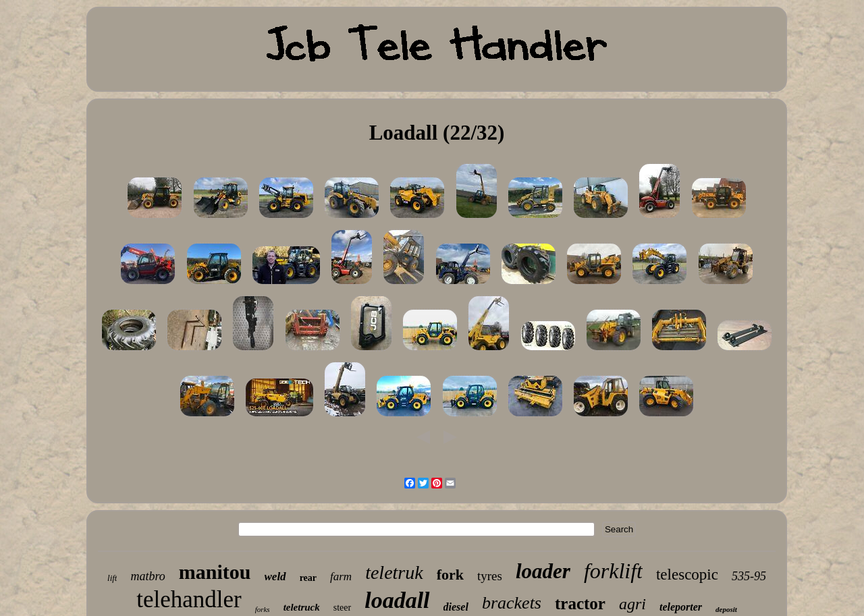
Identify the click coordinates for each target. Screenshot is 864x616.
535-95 (749, 576)
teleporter (681, 607)
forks (263, 609)
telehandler (189, 599)
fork (450, 575)
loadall (397, 600)
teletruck (302, 607)
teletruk (394, 572)
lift (112, 578)
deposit (726, 609)
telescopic (687, 575)
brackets (512, 603)
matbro (147, 576)
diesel (456, 607)
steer (342, 608)
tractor (580, 604)
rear (308, 578)
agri (632, 604)
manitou (215, 572)
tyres (490, 576)
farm (341, 577)
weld (275, 577)
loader (543, 571)
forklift (613, 571)
